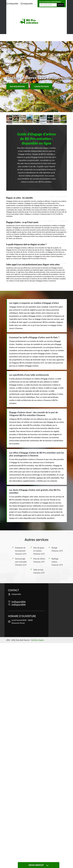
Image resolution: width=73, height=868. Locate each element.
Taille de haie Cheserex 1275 (39, 571)
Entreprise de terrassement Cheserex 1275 (21, 551)
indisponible (14, 4)
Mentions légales (38, 640)
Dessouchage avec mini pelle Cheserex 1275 (21, 562)
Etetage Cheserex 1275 (57, 549)
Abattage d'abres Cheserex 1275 (57, 562)
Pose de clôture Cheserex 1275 (39, 560)
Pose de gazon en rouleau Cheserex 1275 (39, 551)
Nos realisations (17, 87)
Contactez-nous (42, 87)
